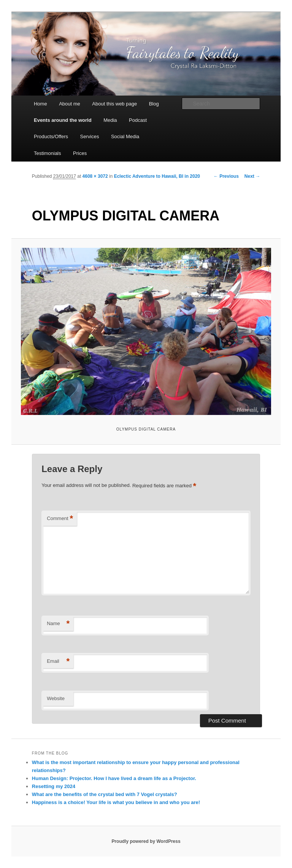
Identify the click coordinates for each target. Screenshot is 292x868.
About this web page (114, 104)
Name (58, 624)
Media (110, 120)
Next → (252, 176)
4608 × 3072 (95, 176)
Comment (60, 519)
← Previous (226, 176)
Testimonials (48, 153)
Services (90, 136)
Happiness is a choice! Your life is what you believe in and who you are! (116, 802)
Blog (154, 104)
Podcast (138, 120)
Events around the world (63, 120)
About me (70, 104)
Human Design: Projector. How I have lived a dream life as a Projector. (114, 778)
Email (58, 661)
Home (40, 104)
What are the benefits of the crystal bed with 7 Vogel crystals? (105, 794)
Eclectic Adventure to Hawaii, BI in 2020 (157, 176)
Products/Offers (51, 136)
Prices (80, 153)
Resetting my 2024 (54, 786)
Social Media (125, 136)
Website (56, 698)
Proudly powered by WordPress (146, 841)
